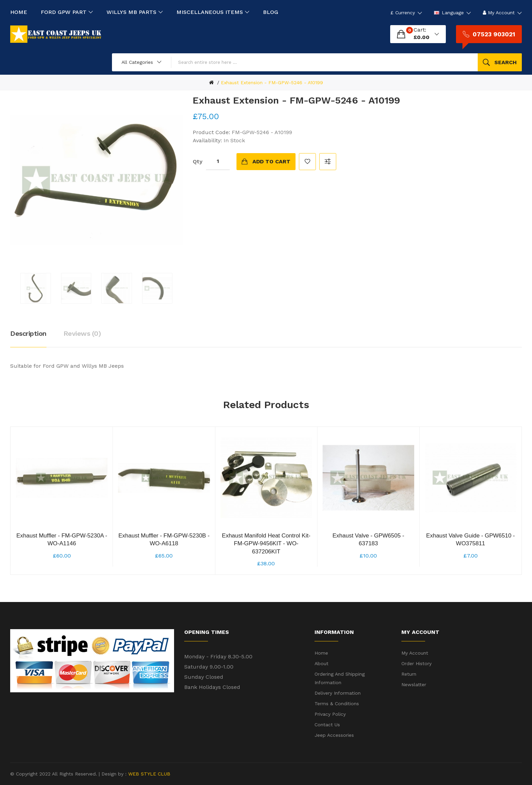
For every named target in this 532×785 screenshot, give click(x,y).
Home (321, 653)
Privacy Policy (330, 714)
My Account (415, 653)
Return (409, 674)
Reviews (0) (82, 333)
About (321, 663)
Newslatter (414, 684)
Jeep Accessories (334, 735)
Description (28, 333)
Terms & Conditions (337, 704)
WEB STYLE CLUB (148, 774)
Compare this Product (328, 162)
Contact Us (327, 725)
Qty (198, 161)
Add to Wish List (307, 162)
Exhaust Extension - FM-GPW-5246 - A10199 (272, 83)
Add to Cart (271, 161)
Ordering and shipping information (340, 678)
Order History (416, 663)
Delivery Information (338, 693)
